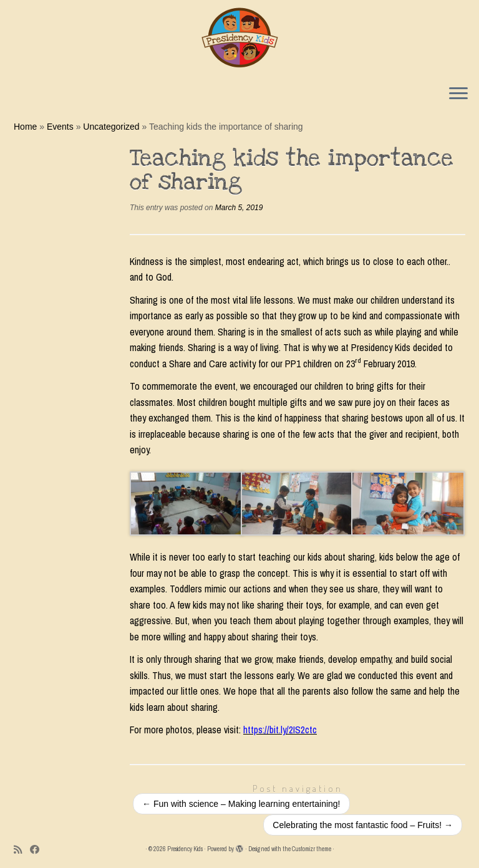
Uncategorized (111, 127)
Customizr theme (312, 849)
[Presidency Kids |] (239, 37)
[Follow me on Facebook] (39, 850)
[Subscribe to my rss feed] (22, 850)
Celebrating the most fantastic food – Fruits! (363, 825)
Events (60, 127)
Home (25, 127)
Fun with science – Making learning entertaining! (241, 804)
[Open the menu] (458, 94)
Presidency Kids (185, 849)
